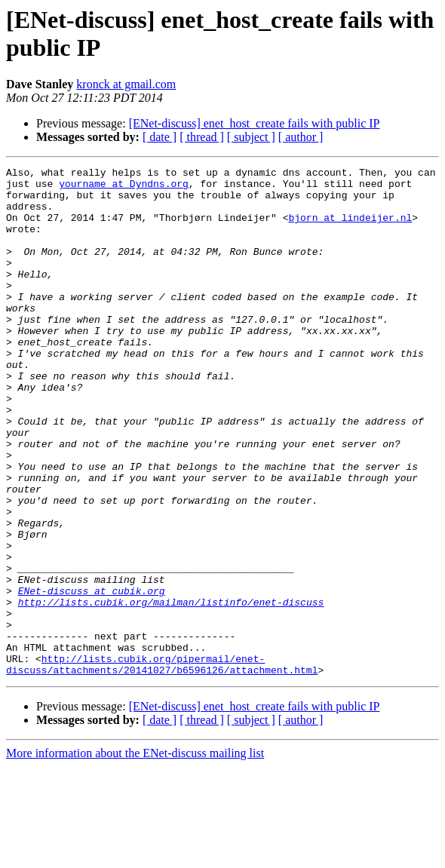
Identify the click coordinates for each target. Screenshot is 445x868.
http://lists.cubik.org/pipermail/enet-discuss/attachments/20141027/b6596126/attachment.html (162, 765)
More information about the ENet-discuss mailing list (135, 855)
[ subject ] (251, 137)
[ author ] (301, 137)
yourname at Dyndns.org (124, 188)
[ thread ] (202, 137)
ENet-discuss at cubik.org (92, 676)
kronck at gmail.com (126, 84)
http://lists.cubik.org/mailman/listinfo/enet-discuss (171, 690)
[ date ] (160, 137)
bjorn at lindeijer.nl (350, 229)
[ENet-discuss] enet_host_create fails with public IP (255, 123)
